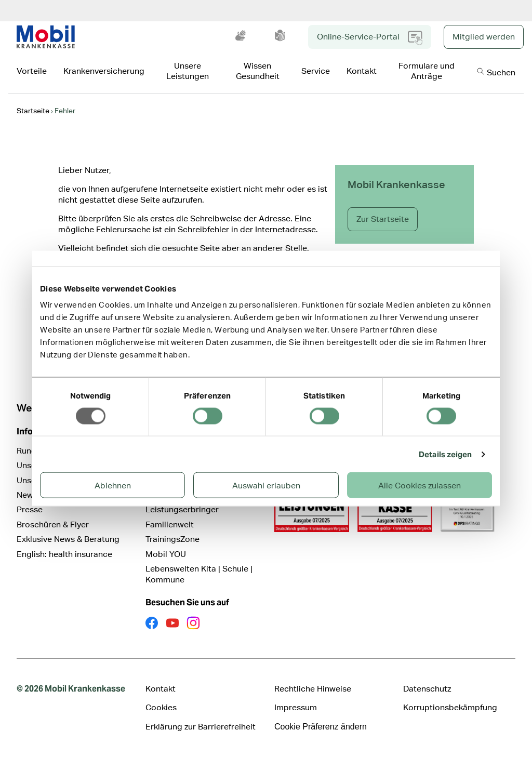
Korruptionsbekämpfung (450, 707)
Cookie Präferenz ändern (321, 727)
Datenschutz (427, 689)
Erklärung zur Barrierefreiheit (201, 727)
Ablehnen (113, 486)
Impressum (296, 707)
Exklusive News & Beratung (68, 539)
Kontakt (161, 689)
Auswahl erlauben (266, 486)
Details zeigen (445, 454)
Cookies (161, 707)
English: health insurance (64, 554)
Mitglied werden (484, 37)
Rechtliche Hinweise (313, 689)
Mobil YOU (166, 554)
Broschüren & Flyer (53, 524)
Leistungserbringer (182, 509)
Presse (30, 509)
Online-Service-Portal (370, 38)
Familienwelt (170, 524)
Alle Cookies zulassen (420, 486)
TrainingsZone (172, 539)
